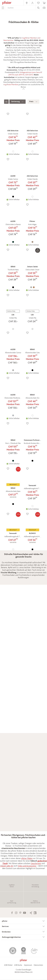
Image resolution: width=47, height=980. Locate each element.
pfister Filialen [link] (27, 858)
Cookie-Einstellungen (23, 970)
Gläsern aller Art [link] (7, 866)
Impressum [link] (28, 965)
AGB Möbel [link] (8, 965)
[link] (27, 3)
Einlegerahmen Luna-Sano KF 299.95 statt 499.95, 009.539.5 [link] (25, 74)
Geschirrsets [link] (36, 864)
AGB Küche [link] (18, 965)
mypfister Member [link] (11, 85)
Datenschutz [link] (38, 965)
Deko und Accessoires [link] (27, 866)
